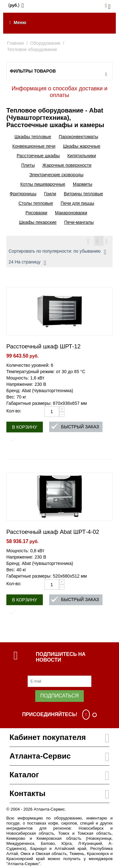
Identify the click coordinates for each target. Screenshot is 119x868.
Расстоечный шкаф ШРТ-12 (43, 347)
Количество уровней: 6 (30, 365)
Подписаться (60, 696)
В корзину (25, 427)
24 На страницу (27, 263)
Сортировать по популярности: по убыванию (57, 252)
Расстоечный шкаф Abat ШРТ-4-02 (53, 532)
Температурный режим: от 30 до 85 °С (46, 372)
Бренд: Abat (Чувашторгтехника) (40, 391)
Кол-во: (14, 411)
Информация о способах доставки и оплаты (59, 92)
